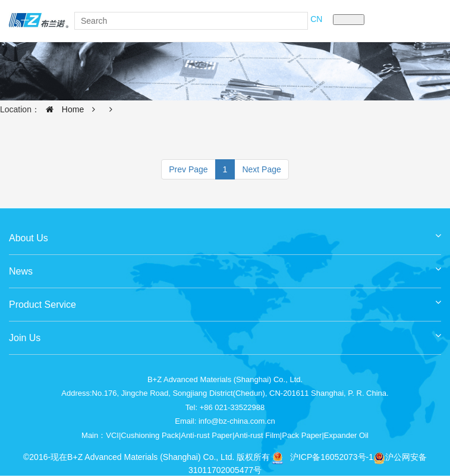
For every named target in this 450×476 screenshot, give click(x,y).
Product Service (225, 300)
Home (62, 109)
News (225, 267)
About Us (225, 234)
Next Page (261, 169)
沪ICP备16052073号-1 (332, 457)
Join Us (225, 334)
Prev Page (188, 169)
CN (316, 19)
